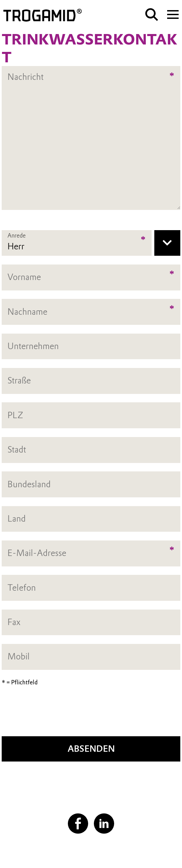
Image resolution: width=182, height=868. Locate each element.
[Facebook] (78, 824)
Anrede (17, 236)
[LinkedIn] (104, 824)
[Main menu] (173, 14)
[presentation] (91, 715)
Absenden (91, 749)
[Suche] (152, 14)
